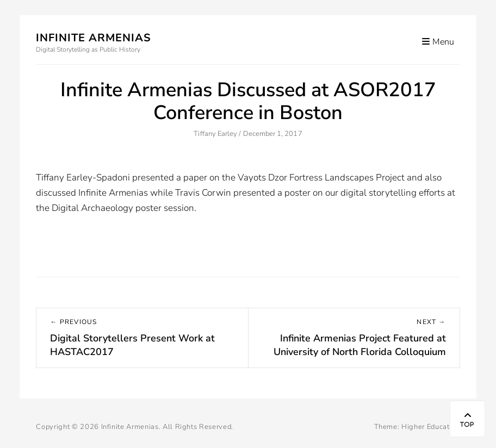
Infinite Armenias (94, 38)
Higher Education (430, 427)
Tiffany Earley (215, 134)
